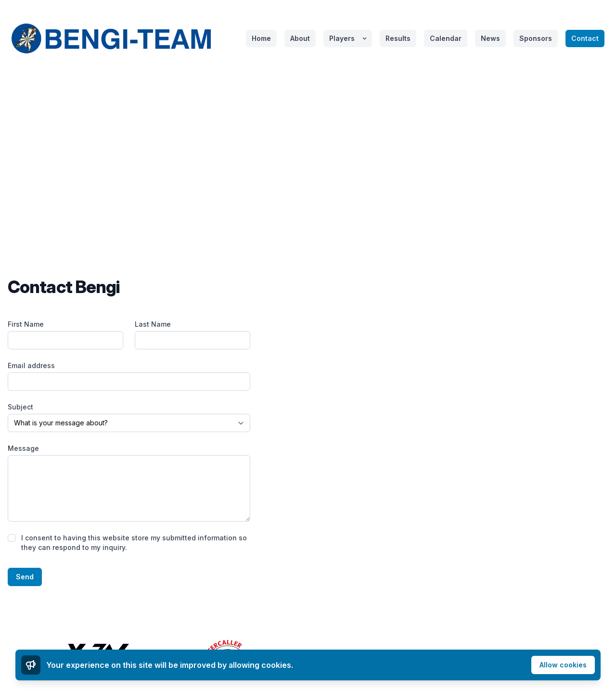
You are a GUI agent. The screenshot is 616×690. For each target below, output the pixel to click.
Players (342, 38)
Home (261, 38)
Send (25, 577)
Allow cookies (563, 665)
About (300, 38)
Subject (20, 407)
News (490, 38)
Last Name (153, 324)
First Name (26, 324)
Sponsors (536, 38)
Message (23, 448)
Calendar (446, 38)
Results (398, 38)
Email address (31, 365)
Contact (585, 38)
